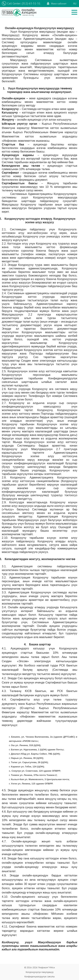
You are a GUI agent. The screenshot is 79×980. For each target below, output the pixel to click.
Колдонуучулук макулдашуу (40, 972)
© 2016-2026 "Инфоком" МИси (39, 967)
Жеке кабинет (57, 3)
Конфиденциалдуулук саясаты (40, 977)
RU (75, 4)
